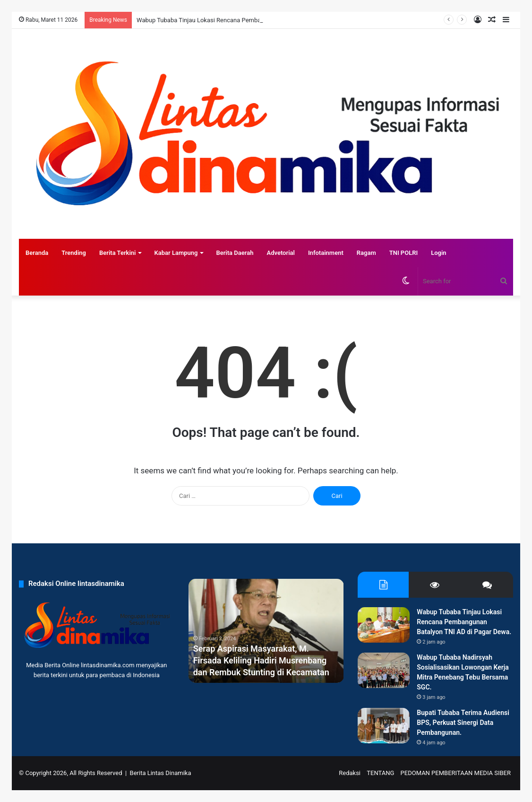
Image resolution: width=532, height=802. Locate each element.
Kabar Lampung (176, 253)
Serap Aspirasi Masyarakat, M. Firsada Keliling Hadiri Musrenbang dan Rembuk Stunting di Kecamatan (261, 660)
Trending (74, 253)
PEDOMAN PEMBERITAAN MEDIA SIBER (456, 773)
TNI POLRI (404, 253)
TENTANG (380, 773)
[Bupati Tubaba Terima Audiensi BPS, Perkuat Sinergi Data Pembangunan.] (384, 726)
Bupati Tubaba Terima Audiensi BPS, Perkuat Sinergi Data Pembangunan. (463, 723)
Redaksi (350, 773)
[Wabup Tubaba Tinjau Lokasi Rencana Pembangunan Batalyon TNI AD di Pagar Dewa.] (384, 625)
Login (438, 253)
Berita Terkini (118, 253)
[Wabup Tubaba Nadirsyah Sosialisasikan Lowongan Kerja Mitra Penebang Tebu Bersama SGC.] (384, 670)
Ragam (366, 253)
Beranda (37, 253)
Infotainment (326, 253)
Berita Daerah (235, 253)
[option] (266, 631)
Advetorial (280, 253)
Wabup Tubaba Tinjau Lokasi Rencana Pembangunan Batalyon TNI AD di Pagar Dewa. (464, 622)
